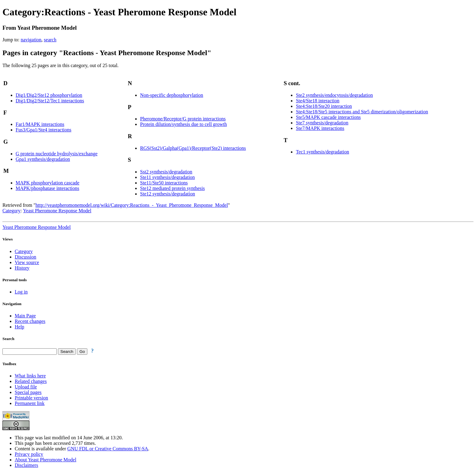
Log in (21, 292)
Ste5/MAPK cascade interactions (328, 117)
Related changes (31, 381)
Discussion (25, 257)
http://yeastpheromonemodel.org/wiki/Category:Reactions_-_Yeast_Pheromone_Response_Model (132, 205)
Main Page (25, 316)
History (22, 268)
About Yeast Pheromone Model (46, 460)
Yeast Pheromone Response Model (57, 211)
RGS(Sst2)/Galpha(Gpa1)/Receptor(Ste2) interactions (193, 148)
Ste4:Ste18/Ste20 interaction (324, 106)
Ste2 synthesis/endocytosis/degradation (334, 95)
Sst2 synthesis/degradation (166, 172)
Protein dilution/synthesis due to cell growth (183, 124)
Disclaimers (26, 465)
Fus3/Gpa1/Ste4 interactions (44, 130)
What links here (30, 376)
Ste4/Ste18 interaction (318, 101)
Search (8, 339)
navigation (31, 40)
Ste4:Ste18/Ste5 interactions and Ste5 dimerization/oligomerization (362, 112)
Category (11, 211)
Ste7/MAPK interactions (320, 128)
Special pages (28, 392)
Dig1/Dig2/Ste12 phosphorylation (49, 95)
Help (19, 327)
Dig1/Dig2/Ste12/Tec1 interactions (50, 101)
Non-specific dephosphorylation (172, 95)
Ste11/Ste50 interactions (164, 183)
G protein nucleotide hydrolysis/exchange (57, 154)
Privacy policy (29, 454)
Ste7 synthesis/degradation (322, 123)
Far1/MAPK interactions (40, 124)
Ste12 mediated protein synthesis (172, 188)
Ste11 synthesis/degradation (168, 177)
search (50, 40)
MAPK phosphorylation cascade (48, 183)
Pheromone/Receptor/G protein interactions (183, 119)
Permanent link (30, 403)
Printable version (31, 398)
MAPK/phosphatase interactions (48, 188)
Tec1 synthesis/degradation (322, 152)
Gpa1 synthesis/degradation (43, 159)
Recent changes (30, 321)
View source (27, 262)
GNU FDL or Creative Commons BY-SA (108, 449)
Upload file (26, 387)
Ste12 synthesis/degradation (168, 194)
